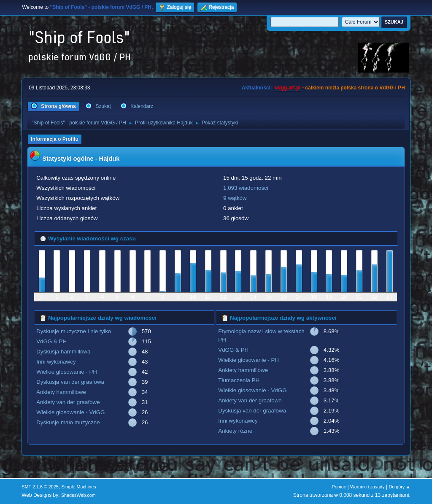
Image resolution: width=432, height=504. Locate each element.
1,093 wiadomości (246, 188)
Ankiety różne (235, 431)
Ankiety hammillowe (61, 392)
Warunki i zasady (367, 487)
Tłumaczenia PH (239, 380)
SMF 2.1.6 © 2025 (40, 487)
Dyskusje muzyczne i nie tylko (74, 331)
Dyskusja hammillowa (63, 352)
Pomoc (339, 487)
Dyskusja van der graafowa (70, 382)
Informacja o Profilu (55, 139)
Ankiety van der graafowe (68, 402)
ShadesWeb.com (78, 495)
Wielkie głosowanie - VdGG (70, 412)
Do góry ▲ (399, 487)
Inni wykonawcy (56, 362)
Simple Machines (79, 487)
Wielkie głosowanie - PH (67, 372)
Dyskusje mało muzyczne (68, 422)
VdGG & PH (51, 341)
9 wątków (235, 198)
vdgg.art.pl (288, 88)
